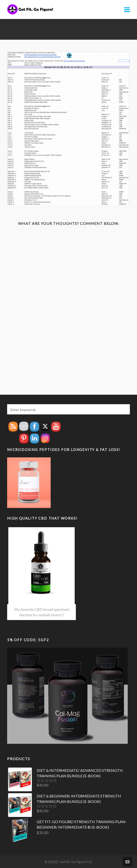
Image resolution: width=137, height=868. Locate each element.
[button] (124, 409)
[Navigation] (127, 9)
